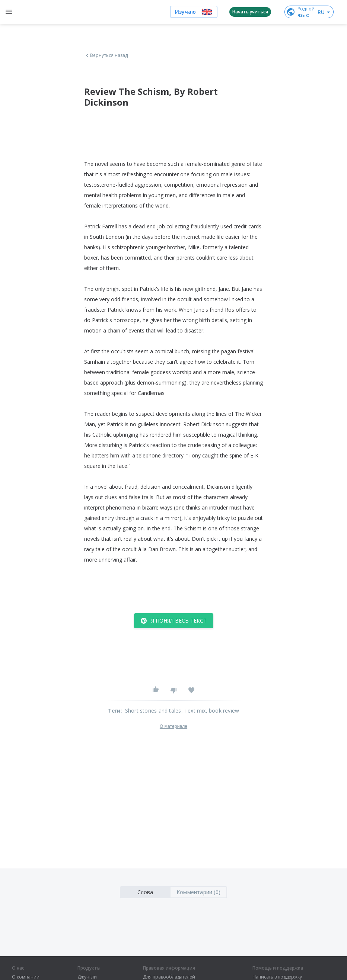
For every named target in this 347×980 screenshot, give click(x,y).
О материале (173, 726)
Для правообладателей (169, 977)
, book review (223, 711)
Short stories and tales (153, 711)
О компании (26, 977)
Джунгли (87, 977)
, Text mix (194, 711)
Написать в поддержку (277, 977)
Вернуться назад (106, 55)
